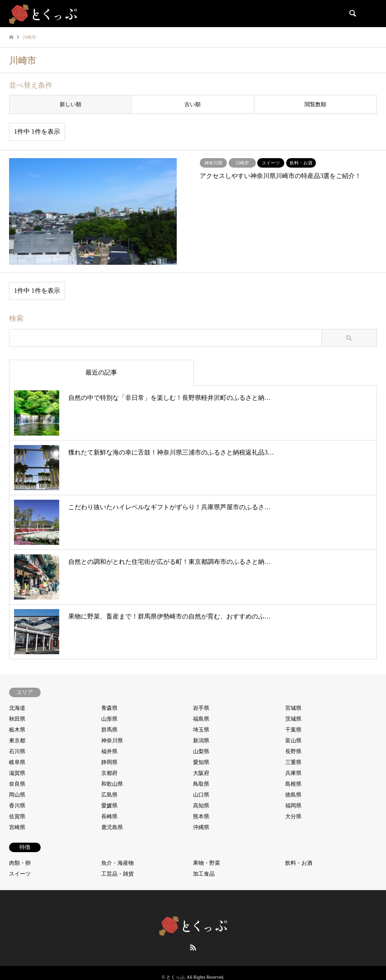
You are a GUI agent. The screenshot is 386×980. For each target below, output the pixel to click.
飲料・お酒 (299, 863)
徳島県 (293, 795)
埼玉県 (201, 730)
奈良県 (17, 784)
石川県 (17, 751)
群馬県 (109, 730)
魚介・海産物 (118, 863)
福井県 (109, 751)
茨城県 (293, 719)
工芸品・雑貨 (118, 874)
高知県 (201, 806)
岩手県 (201, 708)
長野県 (293, 751)
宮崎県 (17, 827)
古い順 (193, 104)
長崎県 (109, 816)
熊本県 (201, 816)
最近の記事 (101, 373)
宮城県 (293, 708)
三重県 (293, 762)
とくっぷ (175, 977)
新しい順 (71, 104)
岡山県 (17, 795)
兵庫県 (293, 773)
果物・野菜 (207, 863)
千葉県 (293, 730)
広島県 (109, 795)
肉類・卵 (20, 863)
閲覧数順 (315, 104)
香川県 (17, 806)
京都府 (109, 773)
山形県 (109, 719)
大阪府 (201, 773)
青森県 (109, 708)
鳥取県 (201, 784)
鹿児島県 (112, 827)
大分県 (293, 816)
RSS (193, 947)
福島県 (201, 719)
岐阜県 (17, 762)
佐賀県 (17, 816)
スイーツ (20, 874)
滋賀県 (17, 773)
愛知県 (201, 762)
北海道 (17, 708)
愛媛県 (109, 806)
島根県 (293, 784)
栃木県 (17, 730)
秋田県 (17, 719)
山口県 (201, 795)
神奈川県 (112, 741)
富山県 (293, 741)
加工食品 (204, 874)
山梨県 (201, 751)
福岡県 (293, 806)
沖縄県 (201, 827)
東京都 (17, 741)
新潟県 (201, 741)
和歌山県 (112, 784)
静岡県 (109, 762)
